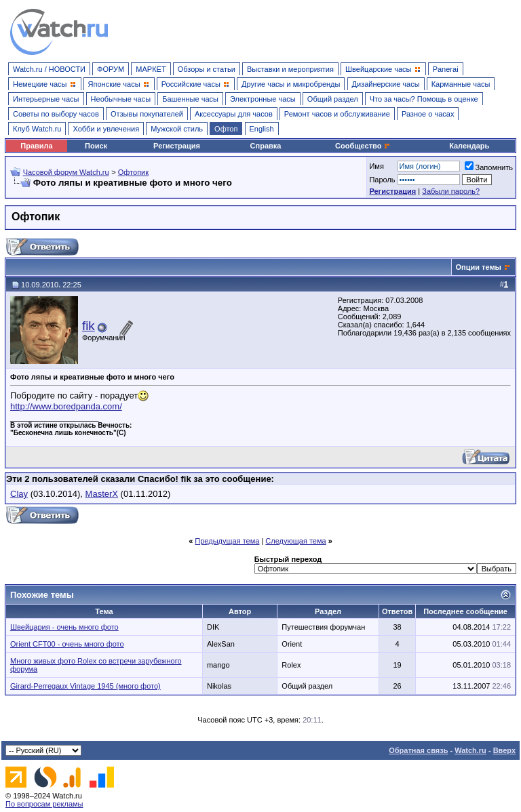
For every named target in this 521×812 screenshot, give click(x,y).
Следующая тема (295, 541)
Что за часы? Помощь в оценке (424, 99)
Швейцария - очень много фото (64, 627)
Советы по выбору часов (56, 114)
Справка (266, 146)
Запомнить (489, 167)
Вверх (504, 750)
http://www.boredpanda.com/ (66, 406)
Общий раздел (333, 99)
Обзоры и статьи (207, 69)
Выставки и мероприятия (290, 69)
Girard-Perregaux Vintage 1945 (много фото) (85, 686)
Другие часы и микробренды (291, 84)
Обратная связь (418, 750)
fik (89, 326)
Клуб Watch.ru (37, 129)
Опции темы (479, 267)
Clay (19, 494)
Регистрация (177, 146)
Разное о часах (428, 114)
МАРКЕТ (151, 69)
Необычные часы (121, 99)
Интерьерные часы (46, 99)
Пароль (382, 180)
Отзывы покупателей (147, 114)
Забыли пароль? (451, 191)
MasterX (102, 494)
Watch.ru (470, 750)
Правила (36, 146)
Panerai (446, 69)
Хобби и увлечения (106, 129)
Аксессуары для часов (234, 114)
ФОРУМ (111, 69)
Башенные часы (190, 99)
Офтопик (133, 172)
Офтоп (226, 129)
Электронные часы (263, 99)
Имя (376, 166)
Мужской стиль (177, 129)
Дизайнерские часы (386, 84)
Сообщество (363, 146)
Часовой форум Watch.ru (66, 172)
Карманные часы (461, 84)
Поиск (96, 146)
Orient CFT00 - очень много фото (67, 644)
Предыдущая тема (227, 541)
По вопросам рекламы (44, 804)
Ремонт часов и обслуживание (337, 114)
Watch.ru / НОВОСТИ (49, 69)
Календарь (469, 146)
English (262, 129)
